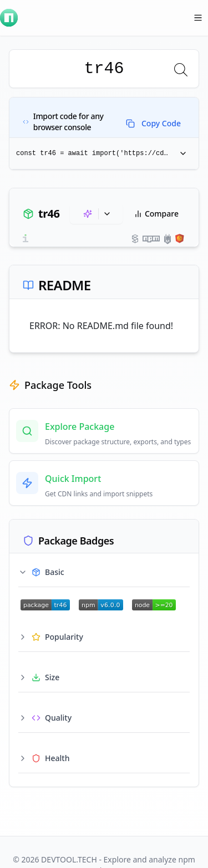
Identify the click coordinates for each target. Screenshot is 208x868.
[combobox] (104, 69)
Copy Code (153, 123)
